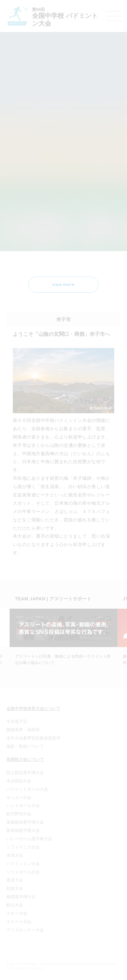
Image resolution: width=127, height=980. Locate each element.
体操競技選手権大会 (25, 822)
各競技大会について (25, 759)
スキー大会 (17, 913)
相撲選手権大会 (21, 897)
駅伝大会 (15, 905)
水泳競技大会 (19, 781)
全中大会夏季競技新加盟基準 (33, 738)
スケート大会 (19, 922)
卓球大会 (15, 855)
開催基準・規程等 (23, 730)
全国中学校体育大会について (33, 709)
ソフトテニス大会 (23, 847)
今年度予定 (17, 721)
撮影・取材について (25, 746)
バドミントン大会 (23, 864)
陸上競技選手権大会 (25, 773)
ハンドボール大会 (23, 806)
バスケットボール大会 (27, 789)
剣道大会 (15, 888)
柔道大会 (15, 880)
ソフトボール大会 (23, 872)
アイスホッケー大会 (25, 930)
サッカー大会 (19, 798)
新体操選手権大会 (23, 830)
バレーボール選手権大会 (29, 839)
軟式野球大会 (19, 814)
